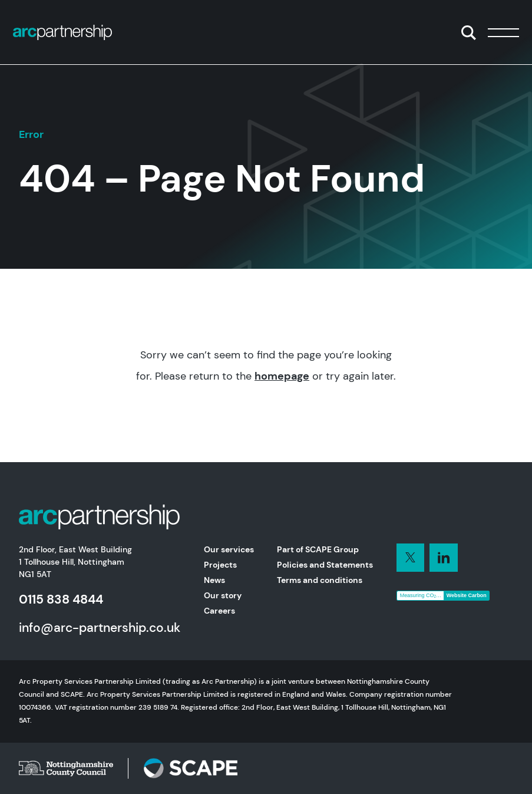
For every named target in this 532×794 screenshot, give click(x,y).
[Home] (62, 32)
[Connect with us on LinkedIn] (411, 558)
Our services (229, 549)
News (214, 580)
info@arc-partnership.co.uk (100, 627)
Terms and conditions (320, 580)
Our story (223, 595)
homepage (282, 376)
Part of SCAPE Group (318, 549)
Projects (220, 565)
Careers (219, 611)
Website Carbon (467, 595)
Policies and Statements (325, 565)
